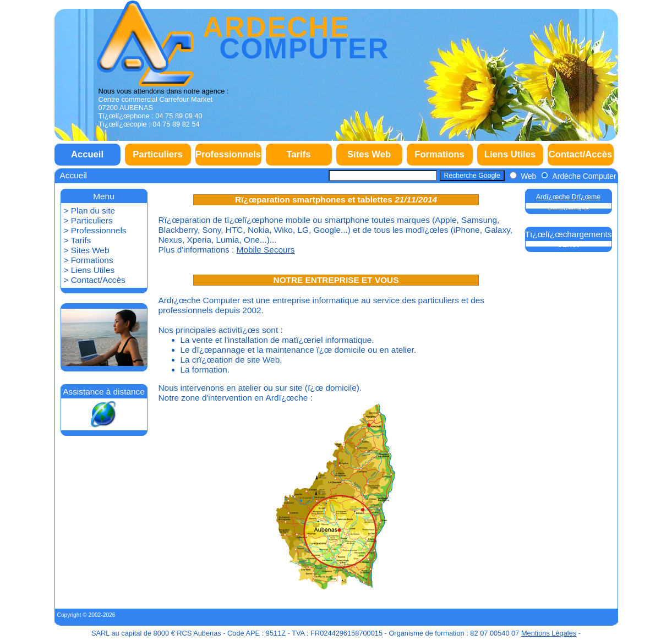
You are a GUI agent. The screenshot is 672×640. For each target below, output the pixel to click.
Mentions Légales (549, 633)
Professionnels (228, 154)
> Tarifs (78, 240)
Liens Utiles (510, 154)
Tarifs (298, 154)
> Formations (89, 260)
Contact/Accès (581, 154)
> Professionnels (95, 230)
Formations (439, 154)
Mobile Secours (266, 250)
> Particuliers (88, 220)
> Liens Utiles (89, 270)
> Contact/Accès (95, 280)
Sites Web (369, 154)
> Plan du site (90, 210)
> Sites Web (87, 250)
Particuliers (158, 154)
